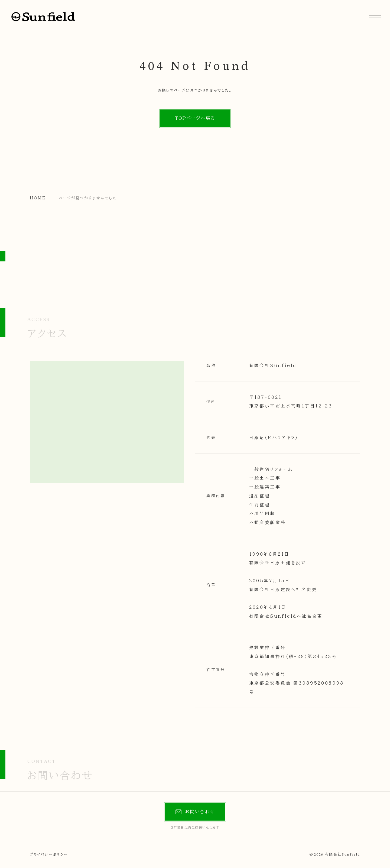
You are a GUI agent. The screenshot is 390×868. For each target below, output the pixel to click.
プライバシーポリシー (49, 855)
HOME (38, 198)
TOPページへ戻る (195, 118)
